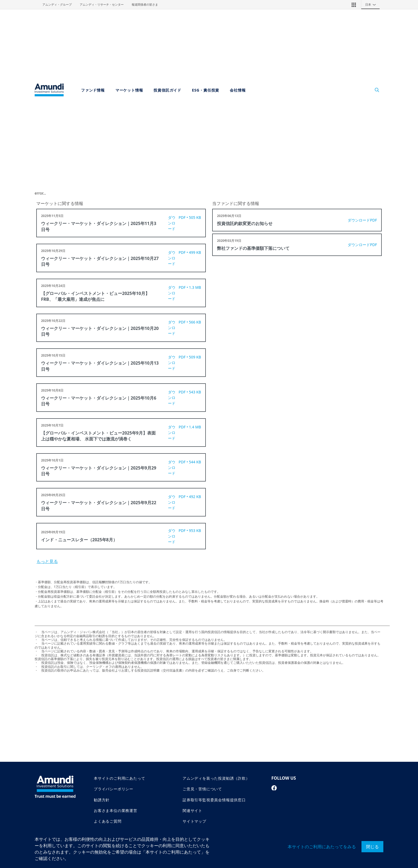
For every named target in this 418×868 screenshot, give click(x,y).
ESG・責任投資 (206, 90)
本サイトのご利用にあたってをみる (322, 847)
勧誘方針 (102, 800)
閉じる (372, 847)
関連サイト (192, 810)
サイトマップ (194, 821)
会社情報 (238, 90)
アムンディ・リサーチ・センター (102, 5)
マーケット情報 (129, 90)
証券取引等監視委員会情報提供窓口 (214, 800)
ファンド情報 (93, 90)
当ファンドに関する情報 (236, 203)
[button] (354, 5)
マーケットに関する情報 (60, 203)
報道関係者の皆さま (145, 5)
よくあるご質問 (108, 821)
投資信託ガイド (167, 90)
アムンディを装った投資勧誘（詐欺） (216, 778)
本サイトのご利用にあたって (119, 778)
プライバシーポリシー (114, 789)
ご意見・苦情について (202, 789)
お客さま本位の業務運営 (116, 810)
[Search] (374, 90)
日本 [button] (372, 5)
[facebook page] (274, 788)
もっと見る (47, 561)
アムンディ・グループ (57, 5)
